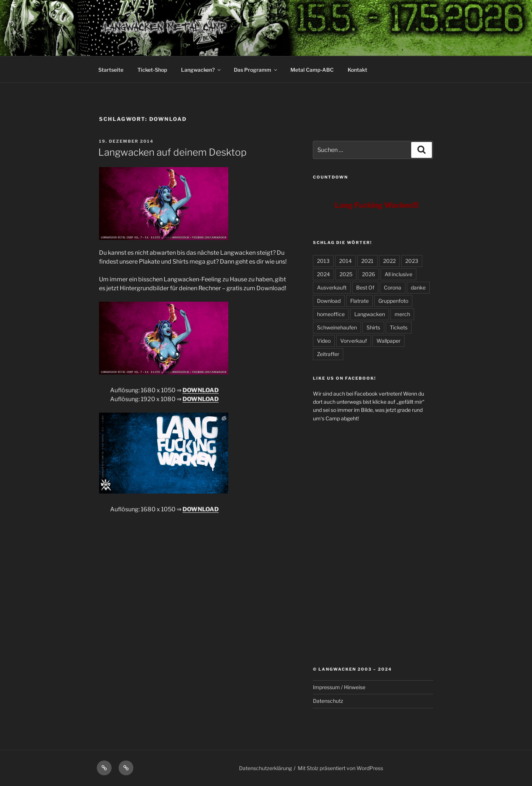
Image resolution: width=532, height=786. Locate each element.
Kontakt (357, 70)
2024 (323, 274)
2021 (367, 261)
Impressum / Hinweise (339, 687)
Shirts (373, 327)
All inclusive (398, 274)
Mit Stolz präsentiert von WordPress (340, 768)
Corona (393, 287)
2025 (346, 274)
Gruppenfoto (393, 301)
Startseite (111, 70)
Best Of (365, 287)
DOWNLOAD (201, 390)
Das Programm (256, 70)
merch (402, 314)
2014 (345, 261)
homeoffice (331, 314)
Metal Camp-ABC (312, 70)
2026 (369, 274)
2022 (389, 261)
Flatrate (359, 301)
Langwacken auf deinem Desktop (172, 152)
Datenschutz (328, 701)
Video (324, 341)
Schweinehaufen (337, 327)
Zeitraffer (328, 354)
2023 (412, 261)
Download (329, 301)
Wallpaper (388, 341)
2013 (323, 261)
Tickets (399, 327)
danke (418, 287)
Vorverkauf (354, 341)
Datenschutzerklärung (265, 768)
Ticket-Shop (152, 70)
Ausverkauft (332, 287)
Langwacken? (201, 70)
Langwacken (370, 314)
